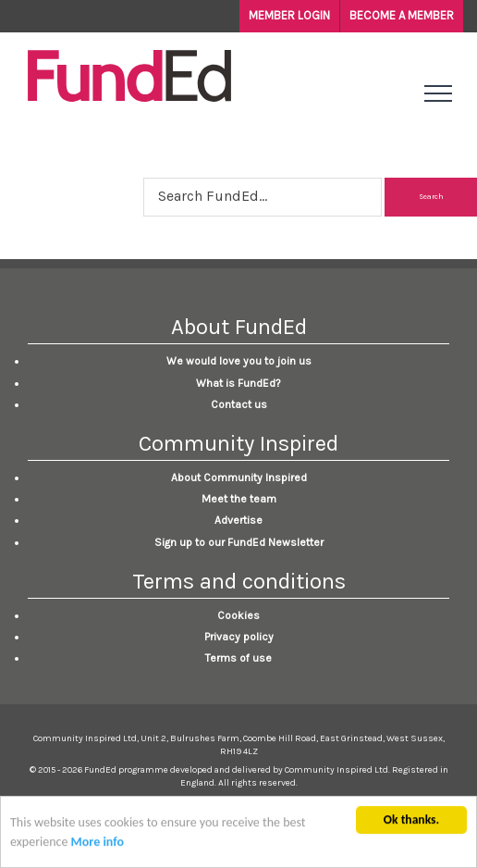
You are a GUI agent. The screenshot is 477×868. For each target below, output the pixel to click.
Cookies (238, 615)
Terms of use (238, 658)
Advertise (238, 520)
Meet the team (239, 499)
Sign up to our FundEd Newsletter (239, 542)
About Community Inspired (239, 477)
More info (98, 843)
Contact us (239, 404)
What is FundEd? (238, 383)
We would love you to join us (239, 361)
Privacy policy (239, 637)
